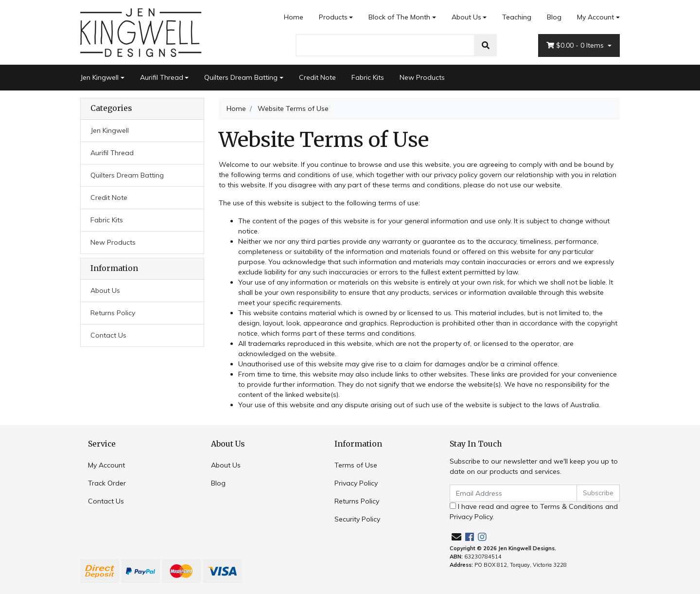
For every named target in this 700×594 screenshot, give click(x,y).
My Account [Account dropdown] (595, 17)
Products (333, 17)
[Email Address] (513, 493)
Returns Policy (113, 313)
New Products (422, 77)
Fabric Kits (368, 77)
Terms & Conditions (572, 506)
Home (294, 17)
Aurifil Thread (162, 77)
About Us (466, 17)
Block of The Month (399, 17)
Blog (554, 17)
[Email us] (456, 537)
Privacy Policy (356, 483)
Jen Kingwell (99, 77)
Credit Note (317, 77)
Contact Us (108, 335)
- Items (576, 45)
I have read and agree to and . (534, 512)
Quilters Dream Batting (241, 77)
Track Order (107, 483)
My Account (106, 465)
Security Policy (357, 519)
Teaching (517, 17)
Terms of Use (356, 465)
